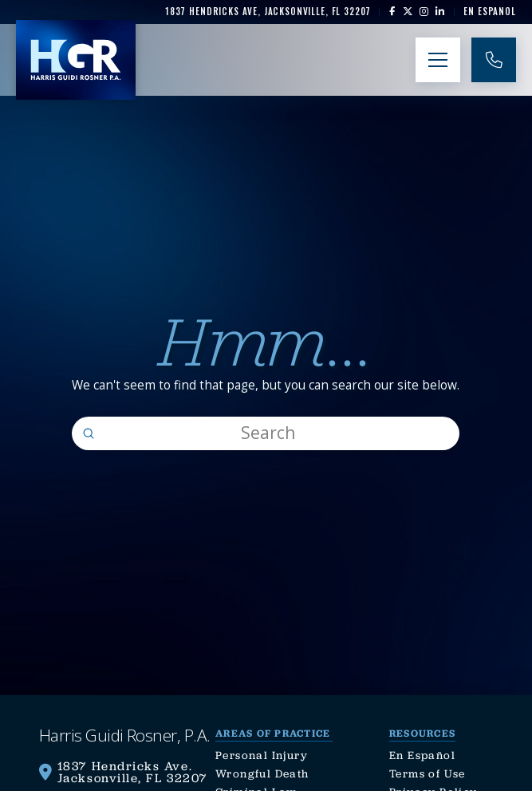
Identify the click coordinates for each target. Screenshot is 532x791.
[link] (268, 12)
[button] (438, 60)
